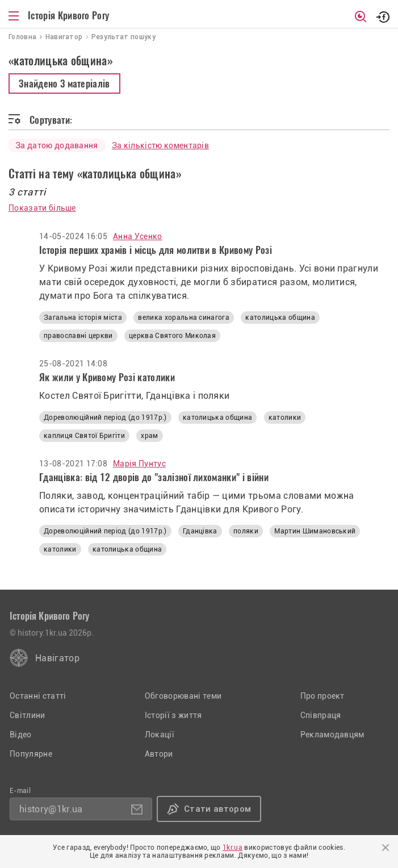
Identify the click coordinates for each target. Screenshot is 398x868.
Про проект (322, 696)
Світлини (28, 715)
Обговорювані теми (183, 696)
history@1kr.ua (51, 809)
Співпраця (321, 715)
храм (149, 436)
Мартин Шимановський (315, 531)
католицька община (280, 318)
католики (285, 418)
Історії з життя (173, 715)
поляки (246, 531)
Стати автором (217, 809)
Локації (160, 735)
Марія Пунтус (139, 464)
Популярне (31, 754)
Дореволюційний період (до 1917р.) (105, 418)
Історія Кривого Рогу (68, 15)
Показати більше (42, 208)
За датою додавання (57, 145)
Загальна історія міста (83, 318)
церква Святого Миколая (172, 336)
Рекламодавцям (332, 735)
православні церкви (78, 336)
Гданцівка (200, 531)
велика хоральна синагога (184, 318)
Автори (159, 754)
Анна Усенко (138, 236)
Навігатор (57, 658)
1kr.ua (232, 848)
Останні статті (38, 696)
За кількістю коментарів (160, 145)
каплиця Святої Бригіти (84, 436)
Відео (21, 735)
